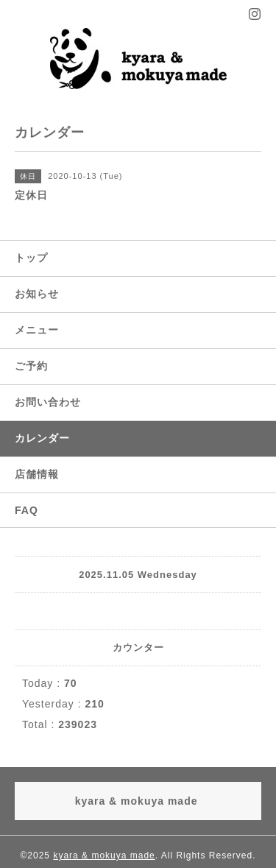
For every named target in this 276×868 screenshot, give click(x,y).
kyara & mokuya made (104, 855)
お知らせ (37, 294)
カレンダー (42, 438)
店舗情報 (37, 474)
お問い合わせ (48, 402)
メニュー (37, 330)
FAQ (26, 510)
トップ (31, 258)
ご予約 (31, 366)
